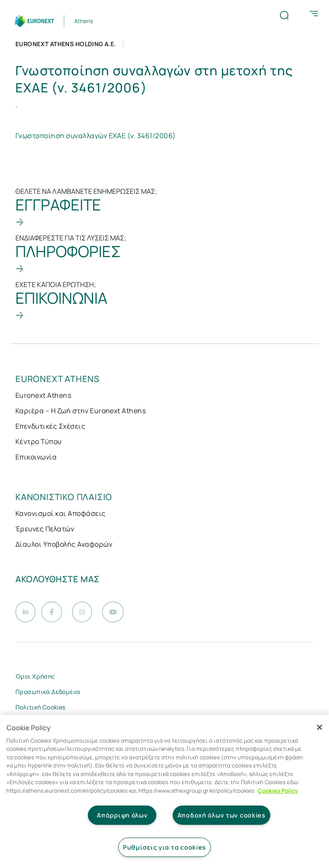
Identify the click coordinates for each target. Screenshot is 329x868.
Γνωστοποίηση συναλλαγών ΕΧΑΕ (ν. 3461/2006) (96, 136)
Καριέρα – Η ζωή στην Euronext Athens (81, 411)
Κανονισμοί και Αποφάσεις (61, 513)
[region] (164, 791)
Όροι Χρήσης (35, 678)
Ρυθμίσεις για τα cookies (164, 847)
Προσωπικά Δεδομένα (48, 693)
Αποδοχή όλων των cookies (221, 815)
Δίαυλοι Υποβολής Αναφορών (64, 544)
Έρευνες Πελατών (45, 529)
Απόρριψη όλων (122, 815)
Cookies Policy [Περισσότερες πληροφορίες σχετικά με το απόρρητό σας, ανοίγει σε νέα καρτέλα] (278, 791)
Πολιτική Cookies (40, 709)
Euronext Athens (43, 395)
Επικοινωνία (36, 457)
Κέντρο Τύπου (39, 441)
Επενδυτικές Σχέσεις (50, 426)
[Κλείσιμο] (320, 727)
